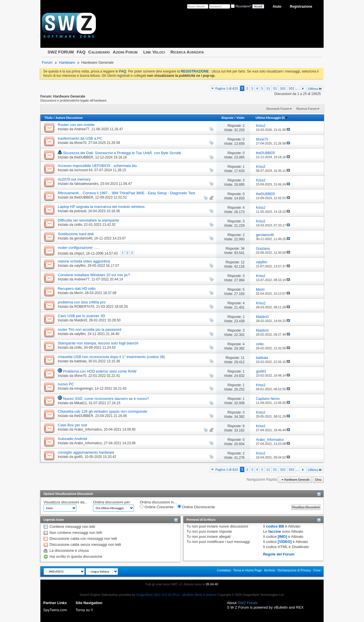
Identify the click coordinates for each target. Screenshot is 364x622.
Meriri (78, 293)
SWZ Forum (248, 603)
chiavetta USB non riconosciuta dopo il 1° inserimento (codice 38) (111, 357)
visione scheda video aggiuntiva (84, 261)
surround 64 (83, 170)
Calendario (99, 52)
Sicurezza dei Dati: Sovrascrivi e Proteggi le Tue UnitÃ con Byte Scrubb (122, 153)
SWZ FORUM (61, 52)
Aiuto (277, 7)
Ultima (315, 89)
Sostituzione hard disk (76, 234)
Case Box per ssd (72, 425)
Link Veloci (154, 52)
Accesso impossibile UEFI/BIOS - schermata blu (97, 166)
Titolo (48, 118)
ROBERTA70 (84, 307)
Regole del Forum (279, 554)
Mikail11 (80, 403)
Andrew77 (82, 129)
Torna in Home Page (247, 570)
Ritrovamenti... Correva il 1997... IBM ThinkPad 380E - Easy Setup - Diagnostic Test (126, 193)
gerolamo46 (83, 238)
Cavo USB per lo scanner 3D (81, 316)
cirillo (78, 225)
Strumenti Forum (278, 109)
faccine (275, 531)
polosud (80, 211)
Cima (318, 480)
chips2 (79, 253)
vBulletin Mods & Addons (199, 595)
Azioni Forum (125, 52)
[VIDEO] (285, 542)
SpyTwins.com (55, 610)
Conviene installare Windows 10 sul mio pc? (94, 275)
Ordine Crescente (157, 507)
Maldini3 (81, 320)
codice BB (275, 526)
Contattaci (224, 570)
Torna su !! (84, 610)
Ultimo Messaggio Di (272, 118)
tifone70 (80, 143)
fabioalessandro (86, 184)
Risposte (227, 118)
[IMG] (283, 537)
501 (291, 88)
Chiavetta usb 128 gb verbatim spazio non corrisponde (102, 411)
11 (268, 88)
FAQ (81, 52)
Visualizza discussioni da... (65, 502)
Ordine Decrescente (196, 507)
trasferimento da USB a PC (80, 138)
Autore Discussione (69, 118)
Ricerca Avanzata (187, 52)
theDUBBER (84, 157)
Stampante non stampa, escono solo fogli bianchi (98, 343)
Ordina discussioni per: (112, 502)
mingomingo (83, 389)
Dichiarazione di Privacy (294, 570)
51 (275, 88)
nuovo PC (66, 384)
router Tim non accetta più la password (89, 329)
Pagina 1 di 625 (227, 88)
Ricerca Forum (307, 109)
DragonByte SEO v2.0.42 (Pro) (158, 595)
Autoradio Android (72, 439)
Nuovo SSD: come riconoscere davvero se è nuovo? (106, 399)
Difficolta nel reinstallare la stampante (88, 220)
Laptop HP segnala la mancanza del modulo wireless (101, 207)
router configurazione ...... (79, 248)
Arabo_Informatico (88, 429)
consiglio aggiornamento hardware (86, 452)
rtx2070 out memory (74, 179)
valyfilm (80, 266)
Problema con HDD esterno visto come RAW (100, 371)
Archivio (270, 570)
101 (283, 88)
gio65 (78, 457)
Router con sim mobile (76, 125)
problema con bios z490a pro (82, 302)
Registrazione (301, 7)
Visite (241, 118)
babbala (80, 361)
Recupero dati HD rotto (77, 289)
